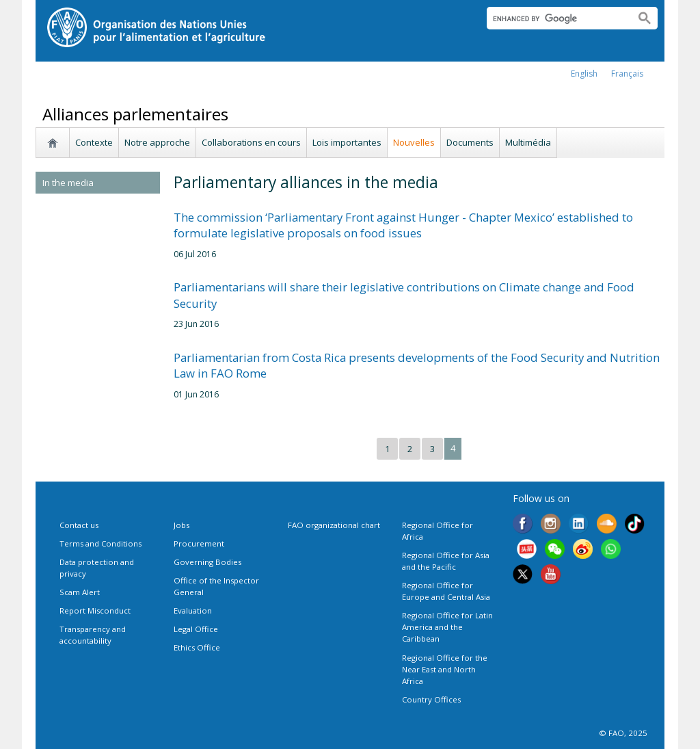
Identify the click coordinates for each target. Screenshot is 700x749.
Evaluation (193, 610)
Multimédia (528, 142)
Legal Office (196, 629)
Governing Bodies (207, 562)
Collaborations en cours (251, 142)
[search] (555, 18)
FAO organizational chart (334, 525)
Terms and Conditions (100, 543)
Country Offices (431, 699)
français (627, 74)
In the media (68, 183)
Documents (470, 142)
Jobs (181, 525)
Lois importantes (347, 142)
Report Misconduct (95, 610)
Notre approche (157, 142)
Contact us (79, 525)
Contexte (94, 142)
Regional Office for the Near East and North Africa (445, 669)
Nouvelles (414, 142)
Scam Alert (80, 592)
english (584, 74)
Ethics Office (197, 647)
